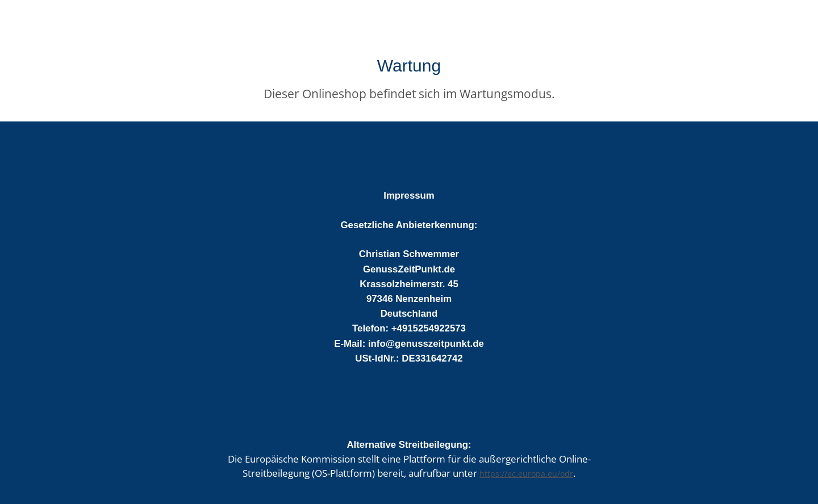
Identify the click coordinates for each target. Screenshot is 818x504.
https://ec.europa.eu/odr (526, 474)
